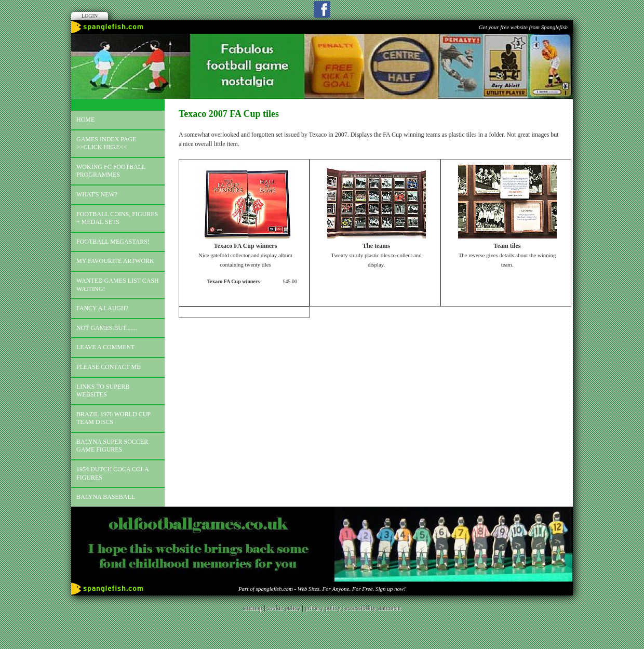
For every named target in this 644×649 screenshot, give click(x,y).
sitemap (253, 608)
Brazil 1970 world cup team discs (113, 418)
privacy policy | (325, 608)
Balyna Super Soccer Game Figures (112, 446)
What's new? (97, 194)
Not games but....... (107, 328)
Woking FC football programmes (111, 171)
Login (90, 16)
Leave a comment (105, 347)
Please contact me (109, 367)
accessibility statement (373, 608)
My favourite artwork (115, 261)
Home (85, 120)
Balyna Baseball (106, 497)
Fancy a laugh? (102, 308)
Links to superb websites (103, 391)
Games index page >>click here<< (106, 143)
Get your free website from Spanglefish (523, 27)
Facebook (322, 9)
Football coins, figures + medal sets (117, 218)
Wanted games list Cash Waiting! (118, 285)
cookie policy (283, 608)
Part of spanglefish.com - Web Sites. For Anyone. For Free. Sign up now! (322, 589)
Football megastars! (113, 242)
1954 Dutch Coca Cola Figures (113, 473)
